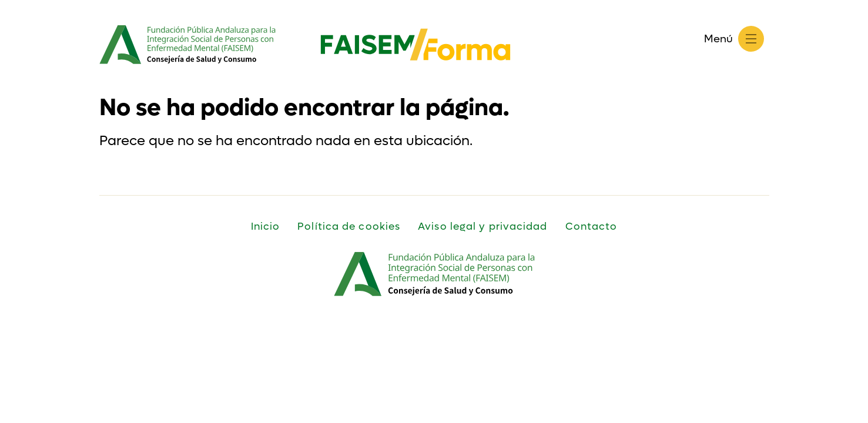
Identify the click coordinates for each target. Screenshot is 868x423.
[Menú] (751, 39)
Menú (718, 39)
